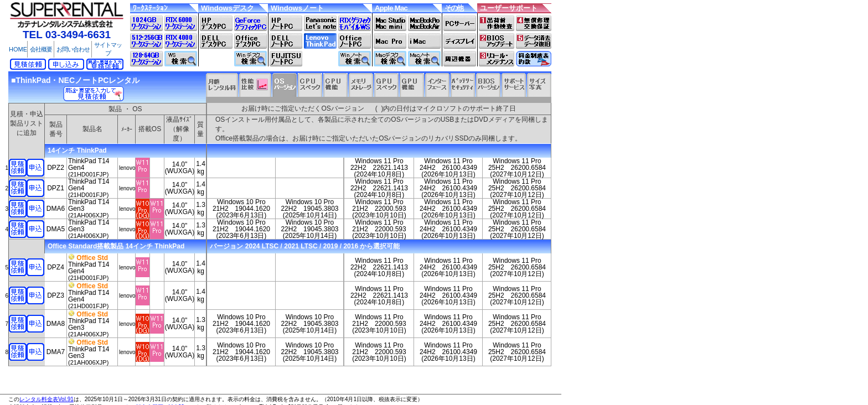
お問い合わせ (73, 49)
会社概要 (41, 49)
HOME (18, 49)
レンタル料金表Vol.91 (46, 399)
